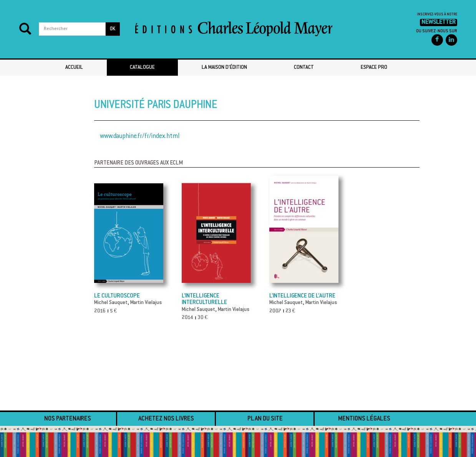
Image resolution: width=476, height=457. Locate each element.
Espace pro (374, 68)
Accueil (74, 68)
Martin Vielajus (146, 303)
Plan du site (265, 419)
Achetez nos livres (166, 419)
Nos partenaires (68, 419)
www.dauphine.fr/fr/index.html (140, 136)
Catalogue (142, 68)
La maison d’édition (224, 68)
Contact (304, 68)
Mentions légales (364, 419)
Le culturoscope (117, 296)
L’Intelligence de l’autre (302, 296)
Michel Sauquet (111, 303)
